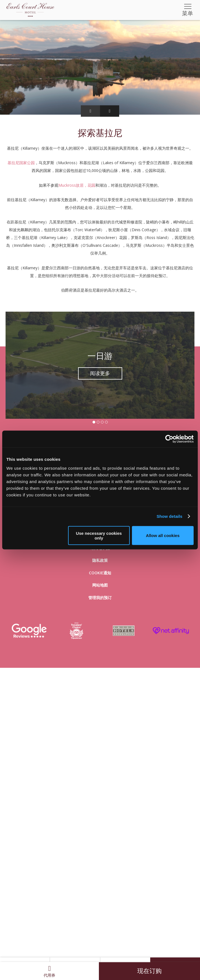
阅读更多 (100, 373)
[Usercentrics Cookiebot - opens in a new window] (169, 439)
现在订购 (149, 971)
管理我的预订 (100, 598)
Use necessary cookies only (99, 535)
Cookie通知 (100, 573)
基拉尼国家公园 (21, 163)
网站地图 (100, 585)
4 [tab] (106, 422)
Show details (170, 516)
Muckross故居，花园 (77, 185)
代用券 (49, 971)
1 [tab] (94, 422)
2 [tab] (98, 422)
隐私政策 (100, 560)
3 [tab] (102, 422)
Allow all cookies (163, 535)
